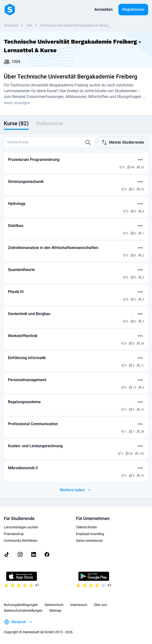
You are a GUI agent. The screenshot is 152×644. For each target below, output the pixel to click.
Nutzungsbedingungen (21, 605)
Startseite (11, 25)
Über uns (100, 605)
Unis (29, 25)
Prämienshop (14, 534)
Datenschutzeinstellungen (23, 610)
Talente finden (86, 527)
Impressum (79, 605)
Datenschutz (54, 605)
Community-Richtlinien (21, 541)
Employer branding (90, 534)
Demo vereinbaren (89, 541)
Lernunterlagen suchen (21, 527)
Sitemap (55, 610)
